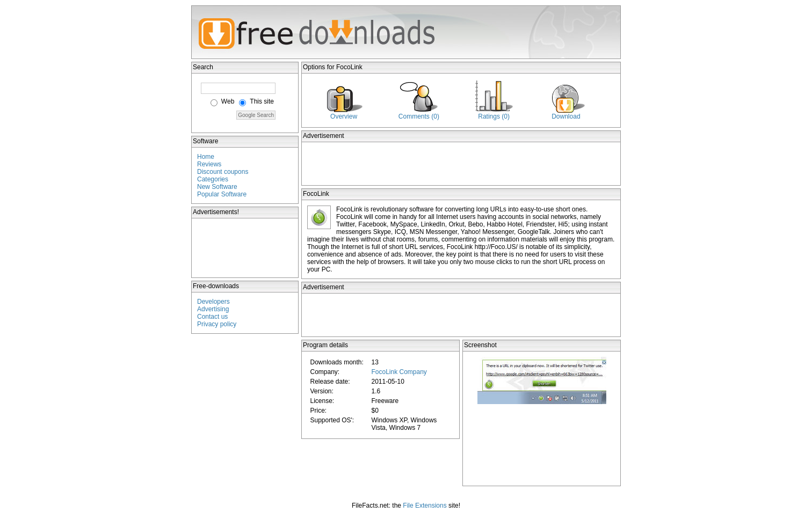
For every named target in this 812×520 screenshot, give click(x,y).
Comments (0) (419, 116)
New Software (217, 187)
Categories (213, 179)
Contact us (212, 317)
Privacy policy (217, 324)
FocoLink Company (399, 372)
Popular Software (222, 194)
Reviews (209, 164)
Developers (213, 302)
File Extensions (425, 506)
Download (566, 116)
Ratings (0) (494, 116)
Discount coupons (223, 172)
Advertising (213, 309)
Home (206, 157)
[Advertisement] (245, 248)
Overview (344, 116)
